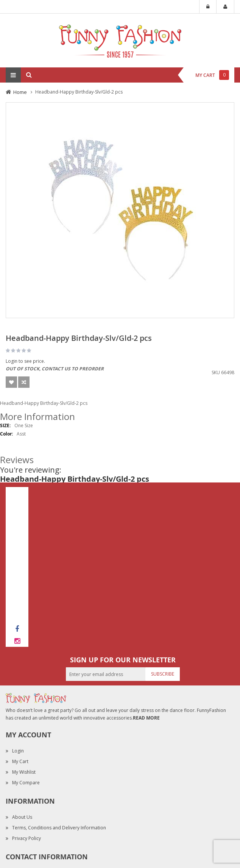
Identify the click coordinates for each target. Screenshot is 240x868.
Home (20, 92)
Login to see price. (25, 361)
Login (208, 7)
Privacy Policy (26, 838)
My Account (225, 7)
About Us (22, 817)
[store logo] (120, 40)
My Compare (26, 783)
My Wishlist (24, 772)
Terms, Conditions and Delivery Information (59, 828)
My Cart (20, 761)
